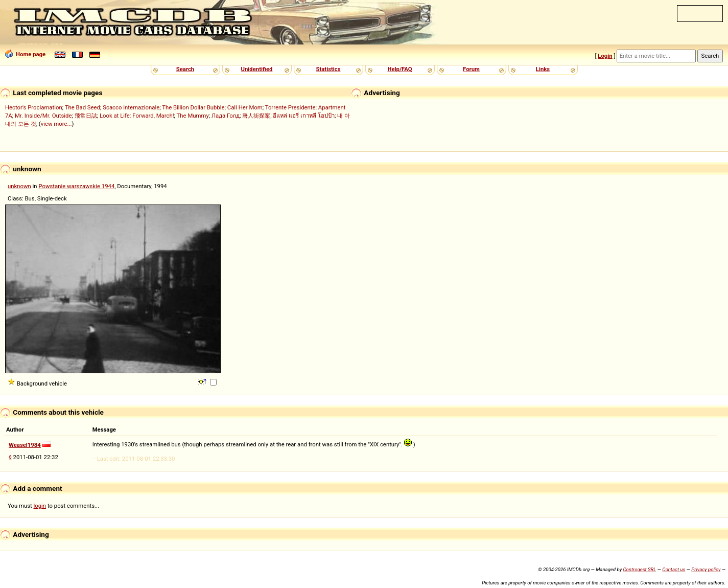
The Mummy (193, 116)
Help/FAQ (400, 69)
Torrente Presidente (290, 107)
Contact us (674, 569)
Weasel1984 (25, 445)
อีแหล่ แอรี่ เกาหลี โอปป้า (303, 116)
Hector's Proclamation (34, 107)
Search (185, 69)
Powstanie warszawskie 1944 (76, 186)
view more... (56, 124)
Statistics (328, 69)
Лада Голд (226, 116)
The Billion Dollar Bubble (193, 107)
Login (605, 56)
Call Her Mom (245, 107)
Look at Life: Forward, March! (137, 116)
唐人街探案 (256, 116)
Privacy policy (706, 569)
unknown (19, 186)
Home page (25, 54)
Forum (471, 69)
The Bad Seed (83, 107)
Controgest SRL (639, 569)
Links (543, 69)
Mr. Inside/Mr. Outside (43, 116)
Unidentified (257, 69)
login (40, 506)
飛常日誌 (86, 116)
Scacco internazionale (131, 107)
